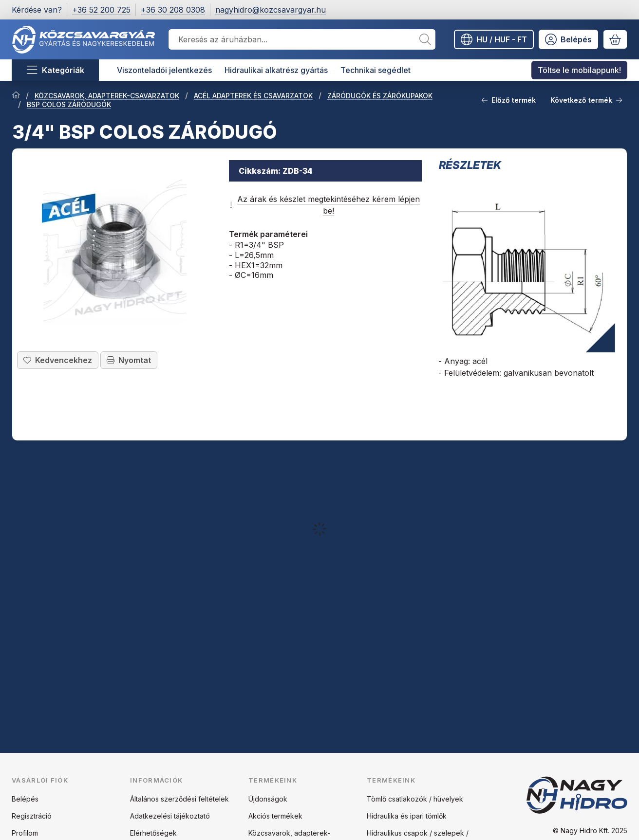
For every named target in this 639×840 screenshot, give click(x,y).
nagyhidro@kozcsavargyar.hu (271, 10)
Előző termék (508, 100)
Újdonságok (268, 799)
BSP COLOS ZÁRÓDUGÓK (69, 104)
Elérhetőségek (153, 833)
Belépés (25, 799)
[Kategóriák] (55, 70)
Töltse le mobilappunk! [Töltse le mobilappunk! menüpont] (579, 70)
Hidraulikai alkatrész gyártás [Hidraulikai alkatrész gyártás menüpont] (276, 70)
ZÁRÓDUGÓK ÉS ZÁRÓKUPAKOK (380, 96)
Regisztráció (32, 816)
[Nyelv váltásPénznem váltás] (494, 39)
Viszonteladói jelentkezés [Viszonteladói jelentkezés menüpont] (164, 70)
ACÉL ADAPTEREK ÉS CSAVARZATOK (253, 96)
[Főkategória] (16, 96)
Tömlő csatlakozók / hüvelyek (415, 799)
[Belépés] (568, 39)
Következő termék (586, 100)
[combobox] (302, 39)
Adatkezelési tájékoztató (170, 816)
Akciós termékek (275, 816)
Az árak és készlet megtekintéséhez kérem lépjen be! (324, 205)
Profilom (25, 833)
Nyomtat (129, 360)
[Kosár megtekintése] (615, 39)
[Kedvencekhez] (58, 360)
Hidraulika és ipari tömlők (407, 816)
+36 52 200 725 (101, 10)
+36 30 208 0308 (173, 10)
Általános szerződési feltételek (179, 799)
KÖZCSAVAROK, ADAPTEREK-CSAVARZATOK (107, 96)
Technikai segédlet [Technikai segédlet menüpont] (376, 70)
